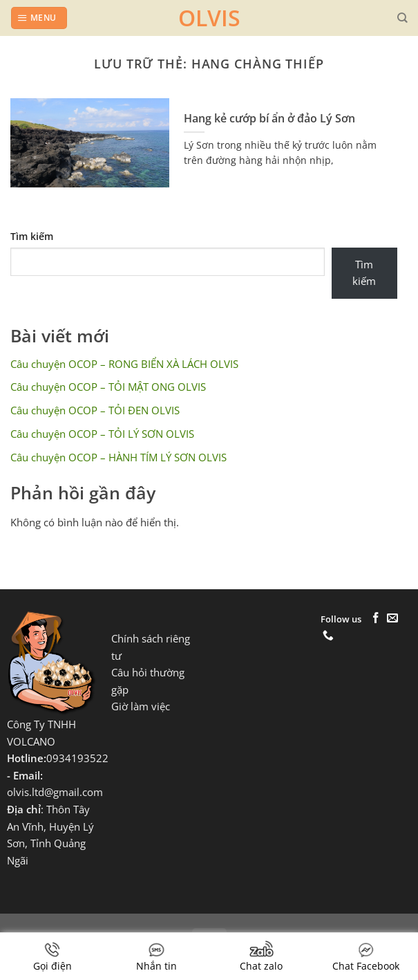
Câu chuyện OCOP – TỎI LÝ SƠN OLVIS (102, 434)
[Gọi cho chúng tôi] (328, 636)
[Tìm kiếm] (402, 18)
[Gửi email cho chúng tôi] (392, 619)
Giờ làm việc (141, 706)
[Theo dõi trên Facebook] (376, 619)
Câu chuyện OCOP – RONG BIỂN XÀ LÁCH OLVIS (124, 364)
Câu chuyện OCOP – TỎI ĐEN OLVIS (95, 410)
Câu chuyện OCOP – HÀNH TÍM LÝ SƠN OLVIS (118, 457)
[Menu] (39, 18)
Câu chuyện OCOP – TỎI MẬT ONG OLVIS (108, 387)
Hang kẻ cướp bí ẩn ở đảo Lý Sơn (269, 119)
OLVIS (209, 18)
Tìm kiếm (32, 236)
